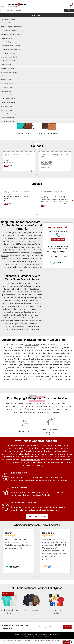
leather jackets (19, 301)
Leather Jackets (6, 91)
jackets (27, 292)
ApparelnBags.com (30, 445)
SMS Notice (43, 634)
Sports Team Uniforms (8, 99)
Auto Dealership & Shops (9, 72)
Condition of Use (32, 634)
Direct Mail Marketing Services (11, 49)
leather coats (15, 350)
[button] (32, 577)
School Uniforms (6, 76)
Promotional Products (8, 23)
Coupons (37, 146)
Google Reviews (10, 379)
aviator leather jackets (44, 347)
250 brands (24, 477)
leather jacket (31, 267)
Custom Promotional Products (18, 451)
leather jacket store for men (20, 318)
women (37, 318)
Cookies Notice (54, 634)
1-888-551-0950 (62, 246)
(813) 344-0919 (61, 257)
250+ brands (7, 247)
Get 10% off (7, 594)
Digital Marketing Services (9, 31)
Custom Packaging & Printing (10, 46)
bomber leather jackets (23, 347)
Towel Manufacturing (8, 118)
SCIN (7, 258)
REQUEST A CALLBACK (58, 240)
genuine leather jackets (25, 250)
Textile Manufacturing (8, 121)
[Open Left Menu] (2, 5)
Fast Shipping (16, 398)
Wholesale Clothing (7, 84)
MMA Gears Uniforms (8, 110)
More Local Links (37, 15)
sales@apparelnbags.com (58, 252)
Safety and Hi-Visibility (8, 68)
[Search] (69, 11)
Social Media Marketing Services (11, 34)
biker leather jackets (31, 350)
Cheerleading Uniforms (8, 103)
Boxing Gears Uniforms (8, 106)
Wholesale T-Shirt (7, 87)
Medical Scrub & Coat (8, 61)
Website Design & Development (11, 27)
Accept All (66, 642)
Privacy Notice (20, 634)
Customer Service (55, 398)
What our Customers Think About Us (37, 525)
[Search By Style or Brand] (32, 11)
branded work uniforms (43, 451)
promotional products (30, 460)
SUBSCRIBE (67, 627)
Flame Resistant (6, 65)
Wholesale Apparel (29, 412)
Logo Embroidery (6, 38)
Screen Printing (6, 42)
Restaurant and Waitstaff (9, 57)
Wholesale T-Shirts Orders (51, 412)
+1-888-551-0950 (24, 326)
